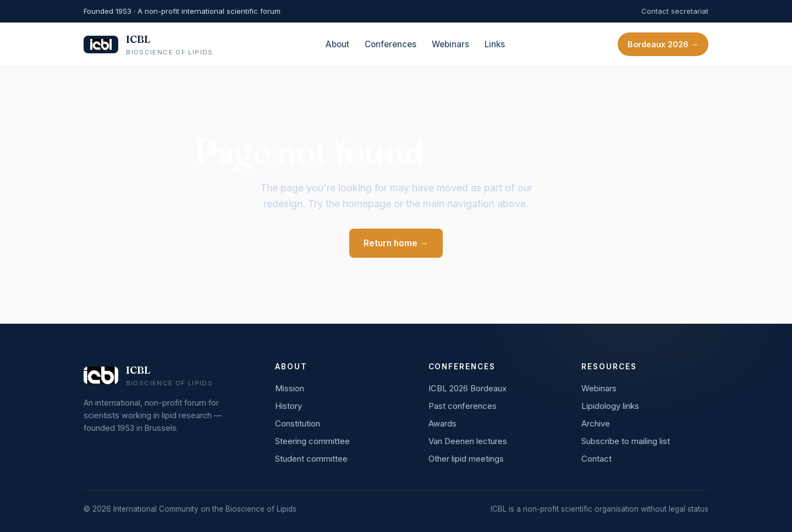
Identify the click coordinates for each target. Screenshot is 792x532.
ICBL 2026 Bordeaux (468, 388)
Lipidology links (610, 406)
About (337, 44)
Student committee (311, 459)
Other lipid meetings (466, 459)
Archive (596, 423)
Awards (442, 423)
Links (495, 44)
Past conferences (463, 406)
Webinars (450, 44)
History (288, 406)
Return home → (396, 243)
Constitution (298, 423)
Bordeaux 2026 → (663, 44)
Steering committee (312, 441)
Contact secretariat (675, 11)
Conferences (391, 44)
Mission (290, 388)
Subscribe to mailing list (626, 441)
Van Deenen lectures (468, 441)
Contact (596, 459)
